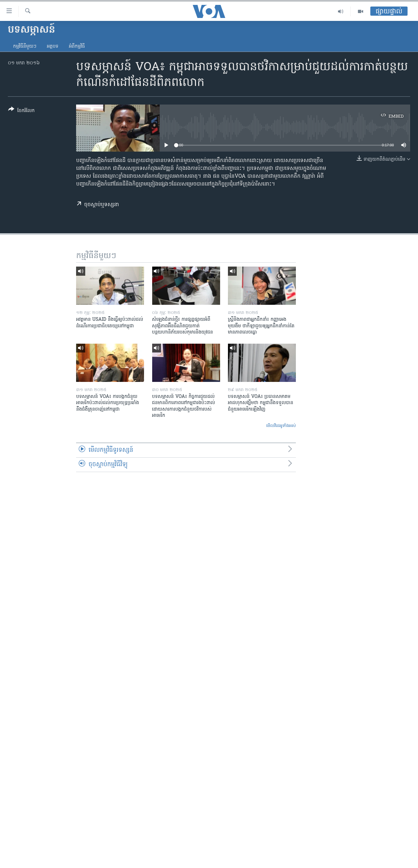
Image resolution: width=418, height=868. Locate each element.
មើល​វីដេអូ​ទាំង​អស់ (281, 426)
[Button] (21, 111)
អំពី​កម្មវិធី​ (77, 47)
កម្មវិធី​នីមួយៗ (25, 47)
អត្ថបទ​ (53, 47)
